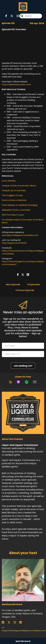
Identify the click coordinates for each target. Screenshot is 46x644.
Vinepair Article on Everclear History (19, 186)
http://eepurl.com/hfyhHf (14, 243)
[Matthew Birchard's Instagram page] (16, 622)
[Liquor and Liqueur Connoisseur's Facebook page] (6, 16)
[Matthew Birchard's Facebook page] (4, 622)
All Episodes (34, 284)
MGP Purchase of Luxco (13, 215)
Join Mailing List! (23, 366)
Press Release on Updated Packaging (20, 205)
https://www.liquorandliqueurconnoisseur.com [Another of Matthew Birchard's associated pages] (23, 629)
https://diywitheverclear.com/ (16, 85)
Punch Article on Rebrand (14, 200)
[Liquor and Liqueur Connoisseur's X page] (10, 16)
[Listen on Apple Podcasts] (18, 382)
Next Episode (13, 284)
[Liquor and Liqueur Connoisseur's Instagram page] (16, 16)
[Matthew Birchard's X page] (10, 622)
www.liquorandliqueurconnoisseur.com (20, 235)
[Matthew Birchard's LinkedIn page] (22, 622)
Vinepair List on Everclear (14, 191)
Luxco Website (9, 181)
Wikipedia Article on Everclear (16, 210)
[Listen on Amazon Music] (35, 382)
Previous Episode (25, 290)
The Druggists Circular (12, 195)
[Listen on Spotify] (27, 382)
